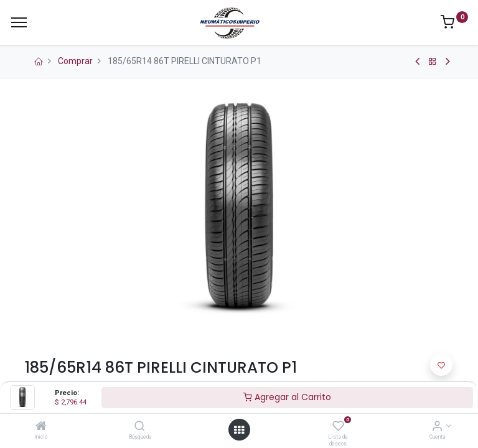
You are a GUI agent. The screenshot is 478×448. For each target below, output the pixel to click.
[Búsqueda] (140, 427)
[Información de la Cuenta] (437, 427)
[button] (441, 365)
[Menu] (19, 22)
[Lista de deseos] (338, 427)
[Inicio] (41, 427)
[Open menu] (239, 430)
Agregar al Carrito (287, 397)
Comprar (75, 61)
